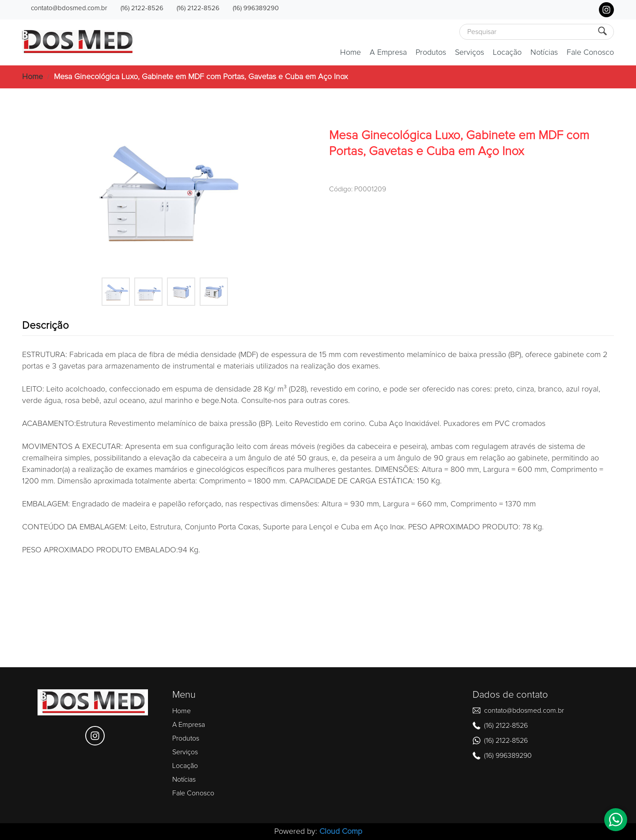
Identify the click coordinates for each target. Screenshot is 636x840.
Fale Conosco (590, 53)
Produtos (431, 53)
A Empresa (388, 53)
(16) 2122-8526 (142, 8)
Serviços (469, 53)
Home (350, 53)
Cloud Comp (341, 832)
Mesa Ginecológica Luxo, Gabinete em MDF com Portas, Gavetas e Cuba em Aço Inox (201, 77)
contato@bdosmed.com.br (69, 8)
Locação (507, 53)
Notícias (544, 53)
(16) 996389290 (256, 8)
